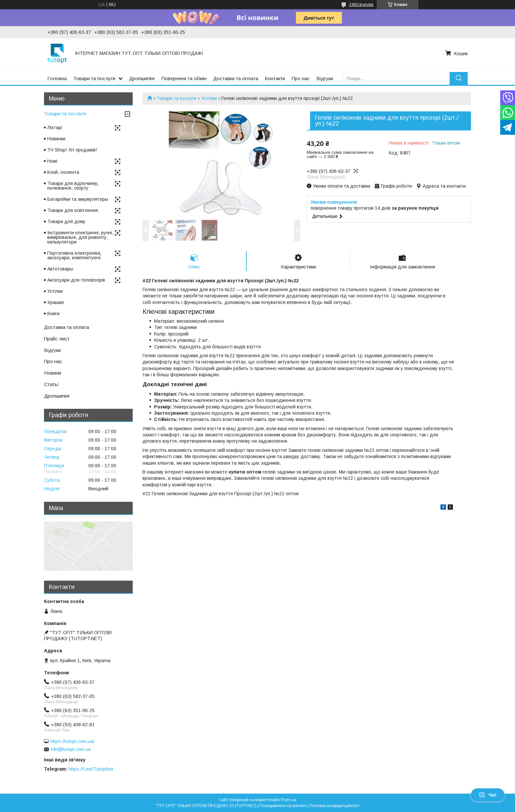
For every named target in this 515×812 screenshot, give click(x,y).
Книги (53, 313)
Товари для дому (66, 221)
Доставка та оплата (236, 78)
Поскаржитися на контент (283, 806)
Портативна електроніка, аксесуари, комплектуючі (74, 255)
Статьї (51, 384)
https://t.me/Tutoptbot (91, 769)
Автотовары (60, 269)
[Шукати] (459, 78)
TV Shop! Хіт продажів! (72, 150)
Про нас (301, 78)
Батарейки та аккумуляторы (78, 199)
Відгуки (325, 78)
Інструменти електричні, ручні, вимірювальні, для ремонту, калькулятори (80, 237)
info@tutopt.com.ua (71, 749)
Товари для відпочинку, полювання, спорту (73, 186)
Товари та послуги (94, 78)
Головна (57, 78)
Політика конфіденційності (334, 806)
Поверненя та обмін (184, 78)
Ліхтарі (55, 128)
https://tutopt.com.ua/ (72, 741)
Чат (488, 795)
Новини (53, 373)
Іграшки (56, 302)
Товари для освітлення (73, 210)
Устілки (209, 98)
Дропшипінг (142, 78)
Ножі (52, 161)
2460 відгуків (361, 5)
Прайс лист (57, 339)
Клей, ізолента (63, 172)
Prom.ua (289, 800)
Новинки (56, 139)
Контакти (275, 78)
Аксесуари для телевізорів (76, 280)
